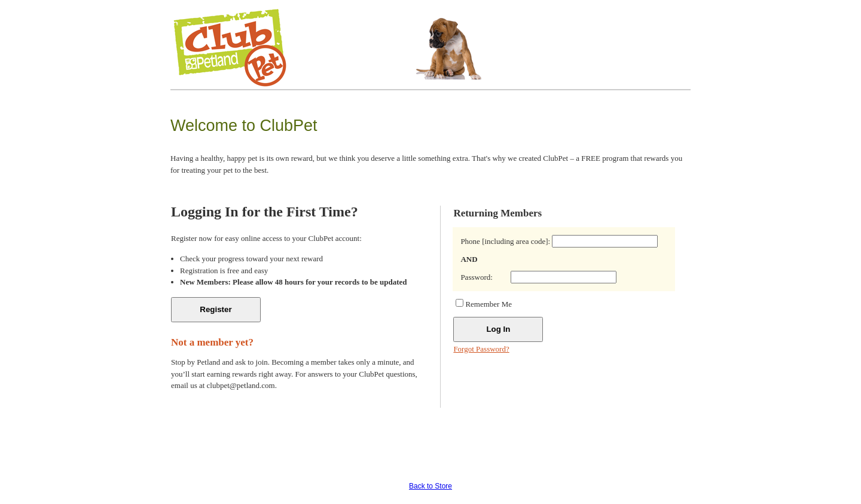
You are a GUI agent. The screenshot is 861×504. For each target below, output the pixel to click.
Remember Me (488, 304)
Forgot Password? (481, 349)
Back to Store (430, 486)
